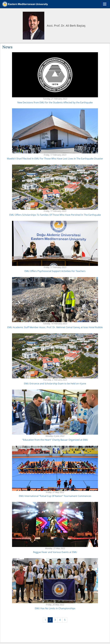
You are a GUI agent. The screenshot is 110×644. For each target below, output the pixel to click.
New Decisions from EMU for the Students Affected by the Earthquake (55, 102)
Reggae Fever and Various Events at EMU (55, 552)
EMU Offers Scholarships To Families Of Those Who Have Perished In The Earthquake (55, 215)
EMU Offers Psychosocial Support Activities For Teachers (55, 271)
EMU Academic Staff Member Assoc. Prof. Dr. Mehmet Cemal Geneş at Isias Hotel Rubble (55, 327)
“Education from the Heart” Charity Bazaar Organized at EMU (55, 440)
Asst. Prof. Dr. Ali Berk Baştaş (66, 26)
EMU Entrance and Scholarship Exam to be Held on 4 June (55, 384)
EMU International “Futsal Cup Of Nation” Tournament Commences (55, 496)
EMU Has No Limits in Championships (55, 608)
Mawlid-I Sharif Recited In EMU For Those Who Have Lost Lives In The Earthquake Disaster (55, 159)
